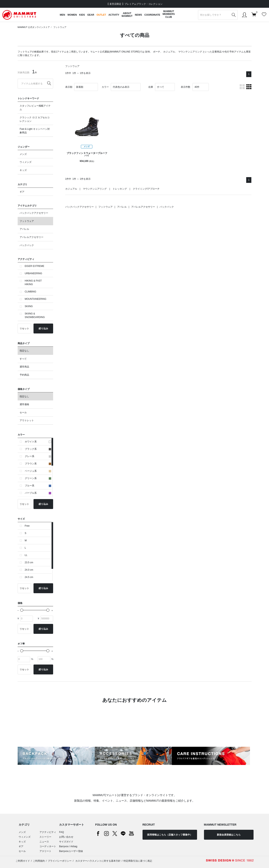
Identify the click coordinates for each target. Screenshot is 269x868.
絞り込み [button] (43, 328)
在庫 (151, 87)
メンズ (23, 154)
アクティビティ (48, 832)
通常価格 (24, 404)
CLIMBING (31, 292)
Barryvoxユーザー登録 (71, 851)
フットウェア (60, 27)
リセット (24, 328)
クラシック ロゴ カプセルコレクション (35, 119)
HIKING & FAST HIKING (33, 283)
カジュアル (169, 52)
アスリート (45, 851)
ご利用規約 (39, 861)
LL (26, 555)
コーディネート (48, 846)
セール (23, 413)
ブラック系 (38, 449)
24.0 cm (29, 570)
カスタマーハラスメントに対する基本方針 (98, 861)
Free (27, 526)
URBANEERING (34, 273)
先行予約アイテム (234, 52)
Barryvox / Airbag (68, 846)
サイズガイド (66, 842)
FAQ (61, 832)
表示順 (69, 87)
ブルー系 (38, 486)
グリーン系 (38, 478)
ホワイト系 (38, 442)
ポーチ (157, 52)
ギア (22, 192)
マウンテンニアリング (190, 52)
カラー (105, 87)
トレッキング (120, 189)
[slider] (22, 610)
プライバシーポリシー (60, 861)
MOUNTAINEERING (36, 299)
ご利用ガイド (23, 861)
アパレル (24, 229)
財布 (148, 52)
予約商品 (24, 375)
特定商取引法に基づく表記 (138, 861)
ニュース (44, 842)
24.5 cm (29, 577)
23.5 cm (29, 562)
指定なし (24, 351)
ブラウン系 (38, 464)
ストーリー (45, 837)
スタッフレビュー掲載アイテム (35, 108)
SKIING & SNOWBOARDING (35, 315)
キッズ (23, 170)
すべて (23, 359)
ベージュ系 (38, 471)
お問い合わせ (66, 837)
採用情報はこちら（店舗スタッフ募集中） (170, 835)
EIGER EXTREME (35, 266)
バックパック (27, 245)
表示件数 (186, 87)
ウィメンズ (26, 162)
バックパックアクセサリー (34, 213)
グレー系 (38, 456)
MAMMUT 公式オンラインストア (34, 27)
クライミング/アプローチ (146, 189)
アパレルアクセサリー (32, 237)
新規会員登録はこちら (229, 835)
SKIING (29, 306)
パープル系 (38, 493)
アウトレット (27, 420)
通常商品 (24, 367)
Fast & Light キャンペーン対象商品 (35, 131)
